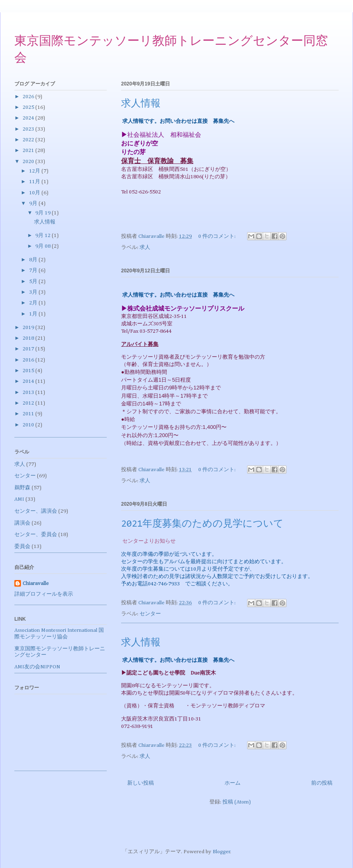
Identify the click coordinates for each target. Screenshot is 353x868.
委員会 (22, 547)
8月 (34, 260)
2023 (29, 129)
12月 (35, 171)
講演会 (22, 523)
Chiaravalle (36, 584)
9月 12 (44, 236)
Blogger (221, 852)
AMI (19, 499)
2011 (29, 414)
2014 (29, 381)
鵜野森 (22, 488)
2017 (29, 349)
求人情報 (141, 104)
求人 (145, 248)
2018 (29, 338)
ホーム (233, 783)
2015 (29, 371)
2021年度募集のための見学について (202, 524)
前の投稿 (322, 783)
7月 (34, 271)
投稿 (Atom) (237, 802)
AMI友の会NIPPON (37, 667)
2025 (29, 107)
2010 (29, 425)
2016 (29, 360)
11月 (35, 182)
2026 (29, 97)
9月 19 (44, 213)
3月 (34, 292)
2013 (29, 393)
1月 (34, 314)
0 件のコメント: (218, 236)
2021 (29, 151)
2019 (29, 328)
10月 (35, 193)
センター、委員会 (36, 535)
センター (150, 614)
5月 (34, 282)
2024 (29, 118)
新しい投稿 (141, 783)
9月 (34, 204)
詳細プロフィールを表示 (44, 594)
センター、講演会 (36, 511)
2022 (29, 140)
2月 (34, 303)
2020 (29, 162)
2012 (29, 403)
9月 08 (44, 246)
